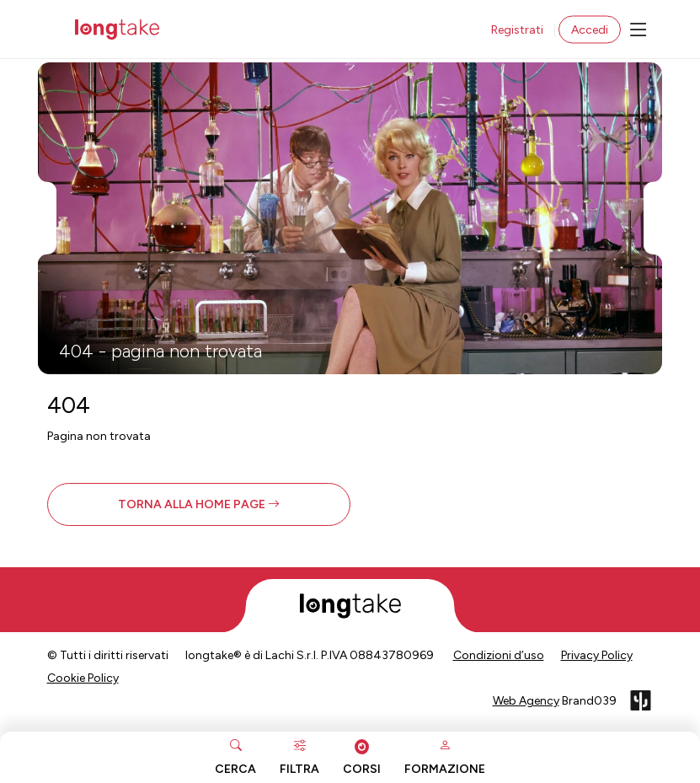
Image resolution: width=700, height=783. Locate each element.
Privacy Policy (597, 655)
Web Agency (526, 701)
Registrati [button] (517, 30)
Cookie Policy (83, 678)
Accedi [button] (590, 30)
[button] (199, 504)
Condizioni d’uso (499, 655)
